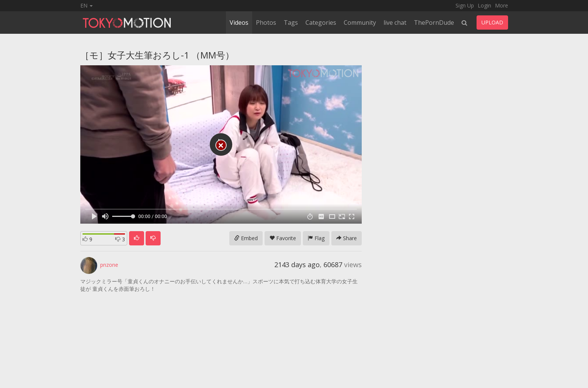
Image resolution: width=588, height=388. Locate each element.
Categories (321, 23)
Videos (239, 23)
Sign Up (465, 5)
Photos (266, 23)
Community (360, 23)
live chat (395, 23)
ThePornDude (434, 23)
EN (86, 5)
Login (484, 5)
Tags (291, 23)
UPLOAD (492, 22)
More (502, 5)
